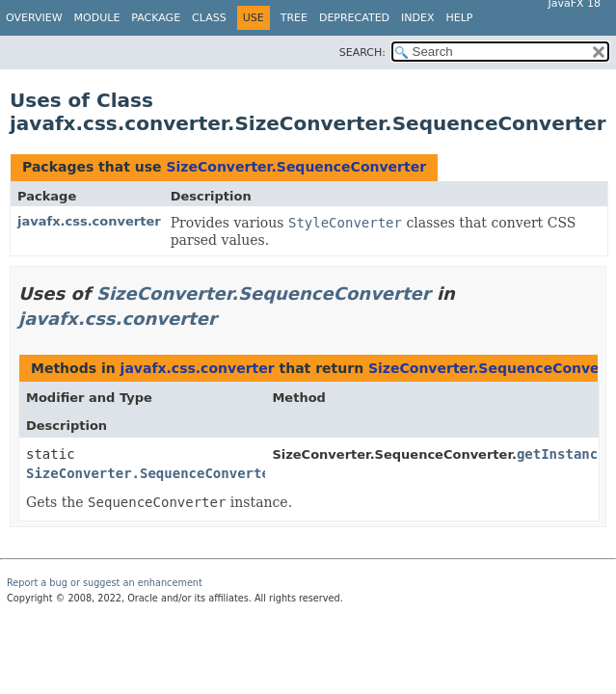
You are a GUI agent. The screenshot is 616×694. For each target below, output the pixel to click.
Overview (34, 18)
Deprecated (354, 18)
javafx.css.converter (89, 221)
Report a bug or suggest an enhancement (105, 583)
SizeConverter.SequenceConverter (296, 167)
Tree (294, 18)
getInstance (562, 454)
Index (417, 18)
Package (156, 18)
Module (97, 18)
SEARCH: (362, 53)
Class (209, 18)
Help (460, 18)
